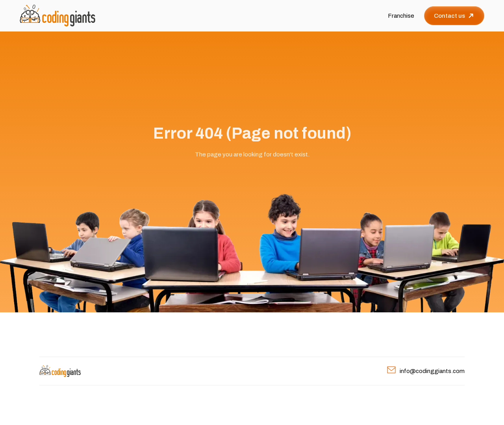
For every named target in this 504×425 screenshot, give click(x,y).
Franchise (401, 16)
